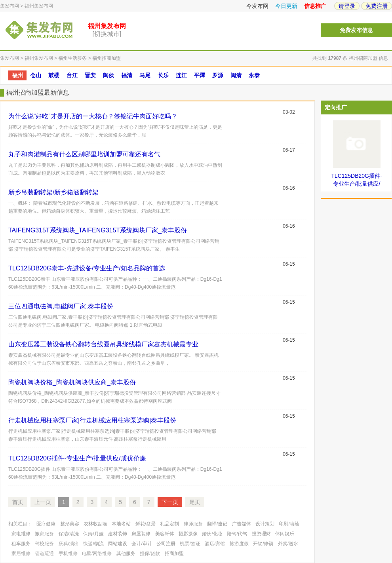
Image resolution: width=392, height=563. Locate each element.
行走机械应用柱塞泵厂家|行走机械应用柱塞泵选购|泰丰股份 (92, 420)
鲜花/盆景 (146, 524)
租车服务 (21, 544)
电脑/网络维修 (97, 553)
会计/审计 (142, 544)
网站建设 (118, 544)
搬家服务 (44, 534)
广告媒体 (242, 524)
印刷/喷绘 (289, 524)
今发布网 (257, 6)
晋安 (90, 75)
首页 (18, 502)
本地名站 (121, 524)
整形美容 (70, 524)
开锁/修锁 (263, 544)
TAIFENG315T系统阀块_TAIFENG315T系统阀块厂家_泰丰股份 (98, 230)
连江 (181, 75)
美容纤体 (165, 534)
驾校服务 (44, 544)
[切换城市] (107, 34)
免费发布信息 (356, 30)
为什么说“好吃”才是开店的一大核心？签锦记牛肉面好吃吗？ (93, 116)
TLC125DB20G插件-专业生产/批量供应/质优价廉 (77, 458)
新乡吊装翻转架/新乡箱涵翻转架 (53, 192)
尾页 (195, 502)
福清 (127, 75)
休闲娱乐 (285, 534)
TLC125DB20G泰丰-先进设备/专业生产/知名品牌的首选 (87, 268)
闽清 (236, 75)
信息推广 (315, 6)
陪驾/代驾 (237, 534)
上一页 (43, 502)
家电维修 (21, 534)
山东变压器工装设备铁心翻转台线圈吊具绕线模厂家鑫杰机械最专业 (103, 344)
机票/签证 (190, 544)
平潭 (200, 75)
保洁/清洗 (69, 534)
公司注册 (166, 544)
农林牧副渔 (95, 524)
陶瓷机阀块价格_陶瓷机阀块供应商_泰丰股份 (72, 382)
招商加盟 (174, 553)
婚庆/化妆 (212, 534)
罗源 (218, 75)
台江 (72, 75)
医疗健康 (46, 524)
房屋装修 (141, 534)
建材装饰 (118, 534)
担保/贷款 (150, 553)
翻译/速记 (217, 524)
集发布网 (10, 6)
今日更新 (286, 6)
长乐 (163, 75)
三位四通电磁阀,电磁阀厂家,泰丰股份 (61, 306)
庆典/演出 (69, 544)
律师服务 (193, 524)
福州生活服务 (72, 58)
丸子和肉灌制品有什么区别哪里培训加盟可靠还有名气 (84, 154)
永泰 (254, 75)
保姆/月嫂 (93, 534)
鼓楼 (54, 75)
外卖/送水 (288, 544)
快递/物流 (93, 544)
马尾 (145, 75)
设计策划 (265, 524)
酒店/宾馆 (215, 544)
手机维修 (68, 553)
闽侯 (108, 75)
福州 (17, 75)
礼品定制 (169, 524)
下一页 (170, 502)
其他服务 (126, 553)
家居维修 (21, 553)
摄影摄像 (188, 534)
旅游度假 (239, 544)
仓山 (36, 75)
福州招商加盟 (107, 58)
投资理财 (261, 534)
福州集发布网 (39, 6)
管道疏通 (44, 553)
